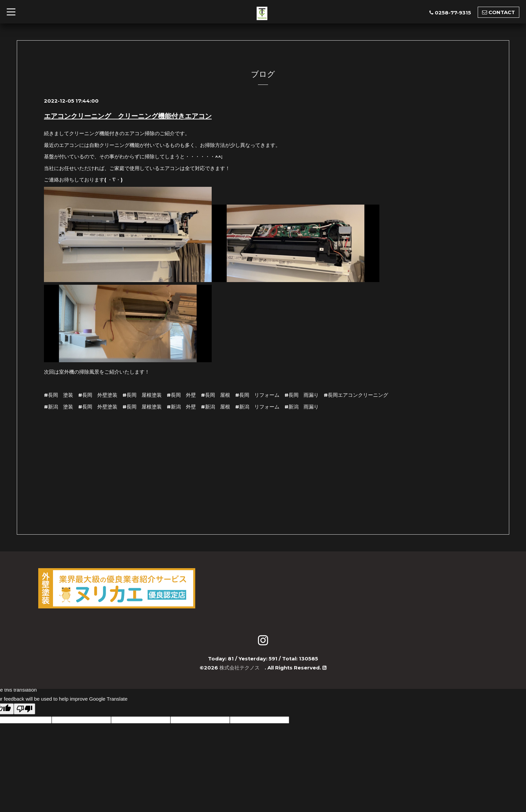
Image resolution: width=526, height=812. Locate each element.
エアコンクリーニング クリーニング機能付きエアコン (128, 116)
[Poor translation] (24, 709)
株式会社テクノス (242, 668)
